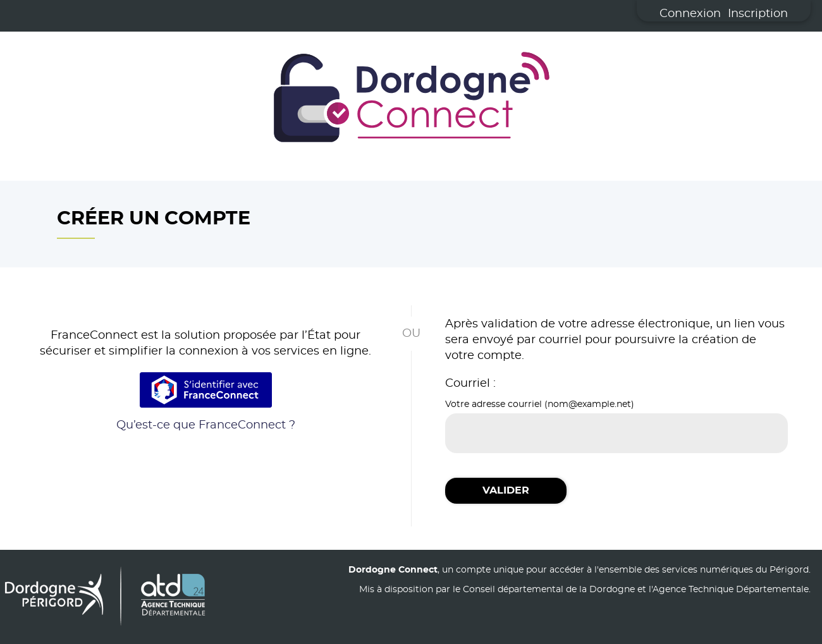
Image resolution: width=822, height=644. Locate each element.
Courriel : (470, 384)
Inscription (758, 14)
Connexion (690, 14)
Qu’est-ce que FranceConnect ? (206, 425)
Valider (506, 490)
